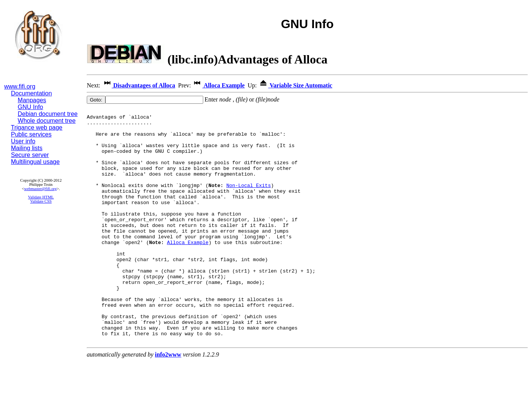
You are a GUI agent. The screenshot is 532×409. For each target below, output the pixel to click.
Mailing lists (27, 148)
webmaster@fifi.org (40, 189)
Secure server (30, 155)
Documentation (32, 93)
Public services (31, 134)
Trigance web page (37, 128)
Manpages (32, 100)
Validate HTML (41, 197)
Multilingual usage (35, 162)
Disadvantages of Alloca (139, 85)
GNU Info (31, 107)
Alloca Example (219, 85)
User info (23, 141)
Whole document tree (47, 121)
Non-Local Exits (249, 201)
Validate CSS (41, 201)
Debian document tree (48, 114)
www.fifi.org (20, 86)
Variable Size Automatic (295, 85)
